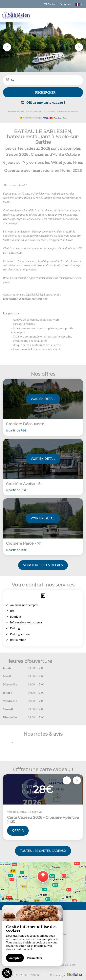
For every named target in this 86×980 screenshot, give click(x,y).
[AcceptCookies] (7, 973)
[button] (7, 47)
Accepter (15, 958)
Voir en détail (43, 399)
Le (12, 80)
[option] (43, 807)
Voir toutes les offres (43, 565)
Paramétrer (35, 958)
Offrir (18, 831)
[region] (32, 935)
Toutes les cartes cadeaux (43, 851)
